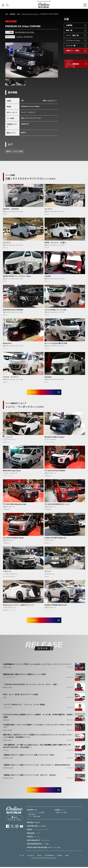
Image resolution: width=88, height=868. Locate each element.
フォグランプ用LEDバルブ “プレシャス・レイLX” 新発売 (24, 708)
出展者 (67, 860)
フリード (48, 573)
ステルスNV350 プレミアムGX (55, 310)
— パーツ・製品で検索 (34, 821)
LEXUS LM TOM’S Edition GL (55, 539)
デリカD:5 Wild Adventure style (15, 506)
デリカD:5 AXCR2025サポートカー (57, 506)
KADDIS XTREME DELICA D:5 (56, 607)
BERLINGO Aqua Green (12, 472)
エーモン (6, 753)
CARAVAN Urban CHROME (13, 310)
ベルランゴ (7, 573)
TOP (7, 14)
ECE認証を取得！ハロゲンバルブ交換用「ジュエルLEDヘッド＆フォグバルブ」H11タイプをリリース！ (38, 729)
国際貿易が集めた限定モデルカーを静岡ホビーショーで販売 (24, 678)
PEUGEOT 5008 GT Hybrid (54, 439)
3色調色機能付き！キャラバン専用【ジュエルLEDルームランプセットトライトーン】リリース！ (37, 668)
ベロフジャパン (8, 711)
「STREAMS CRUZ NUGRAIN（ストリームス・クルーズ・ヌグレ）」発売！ (31, 688)
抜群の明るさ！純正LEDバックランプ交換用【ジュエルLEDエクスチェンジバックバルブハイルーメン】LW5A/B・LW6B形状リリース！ (38, 739)
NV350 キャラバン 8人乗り (55, 243)
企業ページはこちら (49, 101)
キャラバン (48, 209)
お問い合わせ (31, 860)
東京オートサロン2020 (14, 151)
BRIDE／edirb (8, 691)
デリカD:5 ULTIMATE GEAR (13, 539)
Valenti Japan (7, 670)
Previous (9, 60)
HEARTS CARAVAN (11, 209)
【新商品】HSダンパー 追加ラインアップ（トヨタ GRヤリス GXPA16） (30, 778)
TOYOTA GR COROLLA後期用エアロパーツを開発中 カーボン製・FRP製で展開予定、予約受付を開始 (38, 719)
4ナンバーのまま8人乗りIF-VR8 (56, 343)
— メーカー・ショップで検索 (36, 817)
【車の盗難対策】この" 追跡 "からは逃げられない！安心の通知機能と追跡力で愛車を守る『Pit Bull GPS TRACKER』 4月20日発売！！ (37, 749)
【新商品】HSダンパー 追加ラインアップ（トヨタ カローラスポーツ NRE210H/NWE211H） (37, 768)
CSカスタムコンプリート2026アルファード (18, 607)
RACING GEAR (8, 761)
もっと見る (35, 393)
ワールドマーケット (9, 680)
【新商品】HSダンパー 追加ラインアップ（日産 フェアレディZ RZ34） (29, 758)
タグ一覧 (22, 860)
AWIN (5, 701)
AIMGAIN (6, 723)
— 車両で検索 (31, 819)
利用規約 (60, 860)
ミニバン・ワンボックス (25, 37)
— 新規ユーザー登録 (61, 817)
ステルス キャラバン (11, 377)
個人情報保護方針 (50, 860)
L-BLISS (48, 276)
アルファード (8, 439)
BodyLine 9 (7, 343)
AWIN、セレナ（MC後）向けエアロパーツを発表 (20, 698)
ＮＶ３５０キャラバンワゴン (30, 14)
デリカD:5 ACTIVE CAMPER (55, 472)
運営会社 (40, 860)
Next (55, 60)
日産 (18, 14)
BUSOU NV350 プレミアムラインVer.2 (17, 276)
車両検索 (12, 14)
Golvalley (48, 377)
